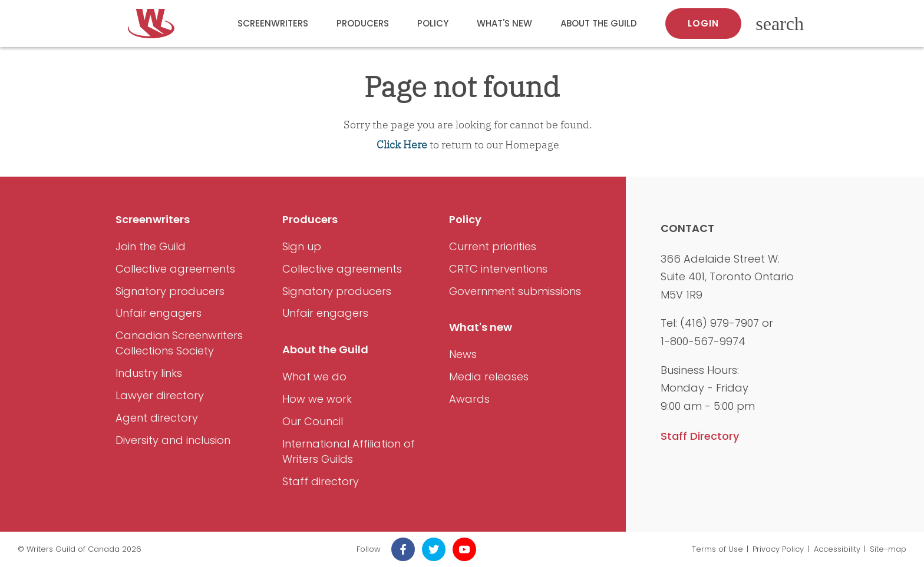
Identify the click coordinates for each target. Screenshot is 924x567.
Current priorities (493, 246)
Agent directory (157, 418)
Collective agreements (175, 269)
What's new (504, 23)
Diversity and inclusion (173, 440)
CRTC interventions (498, 269)
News (463, 354)
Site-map (888, 549)
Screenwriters (273, 23)
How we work (317, 399)
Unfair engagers (159, 313)
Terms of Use (717, 549)
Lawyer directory (160, 395)
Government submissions (515, 291)
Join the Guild (151, 246)
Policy (433, 23)
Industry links (149, 373)
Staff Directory (700, 436)
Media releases (489, 377)
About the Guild (599, 23)
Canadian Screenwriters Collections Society (179, 343)
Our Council (313, 421)
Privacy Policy (778, 549)
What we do (314, 377)
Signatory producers (170, 291)
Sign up (302, 246)
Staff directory (321, 481)
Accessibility (837, 549)
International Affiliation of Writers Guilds (349, 451)
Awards (469, 399)
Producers (363, 23)
